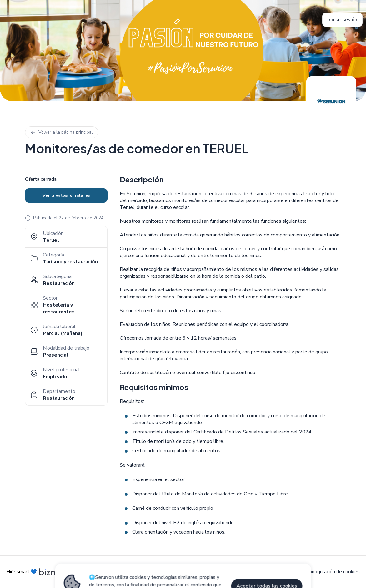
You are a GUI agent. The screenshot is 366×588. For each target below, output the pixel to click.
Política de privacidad (276, 572)
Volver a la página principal (62, 132)
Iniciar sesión (342, 20)
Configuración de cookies (333, 572)
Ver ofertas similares (66, 195)
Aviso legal (184, 572)
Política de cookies (224, 572)
